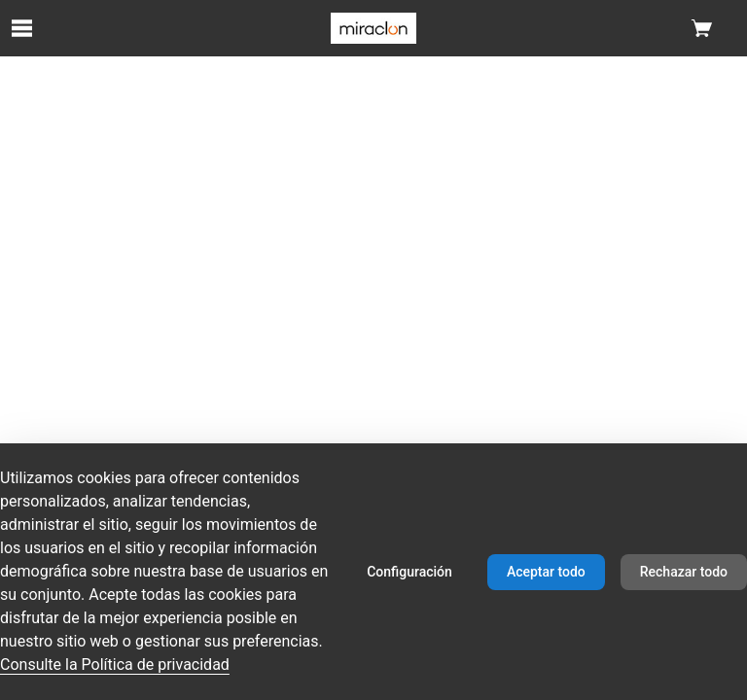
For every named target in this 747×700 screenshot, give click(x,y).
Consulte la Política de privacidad (115, 665)
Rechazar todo (684, 572)
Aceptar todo (546, 572)
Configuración (409, 572)
